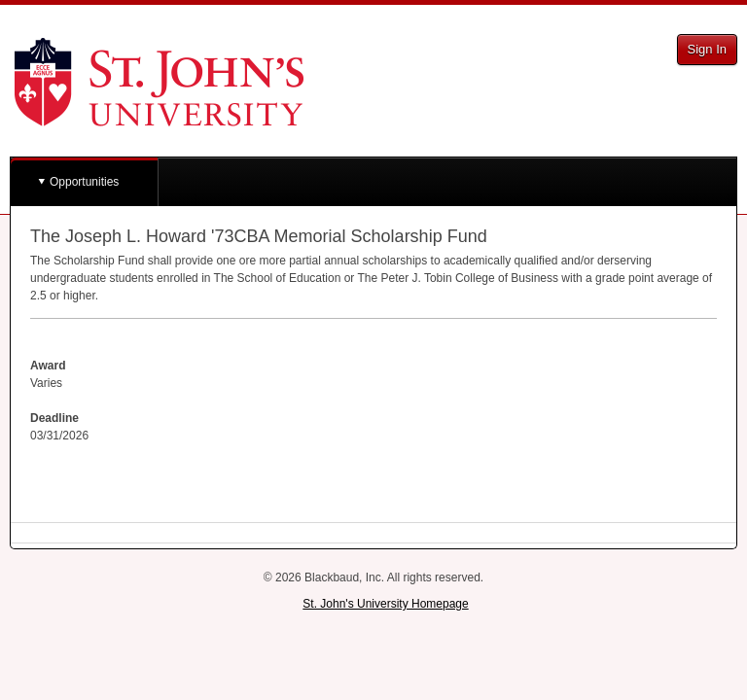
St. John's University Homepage (385, 604)
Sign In (707, 49)
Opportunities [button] (84, 182)
